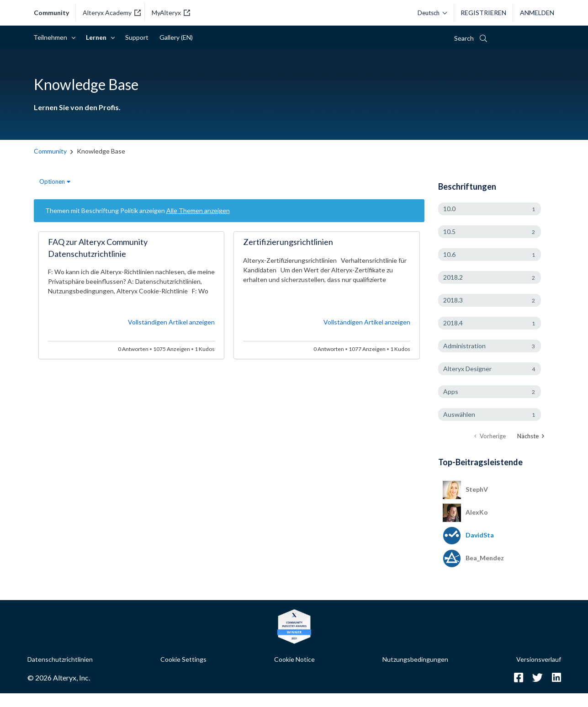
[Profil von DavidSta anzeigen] (480, 535)
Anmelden (537, 13)
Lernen (98, 37)
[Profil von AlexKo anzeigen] (477, 512)
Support (137, 37)
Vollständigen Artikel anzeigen (171, 322)
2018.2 (453, 277)
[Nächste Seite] (531, 436)
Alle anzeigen (496, 461)
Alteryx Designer (467, 369)
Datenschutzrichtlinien (60, 659)
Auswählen (459, 414)
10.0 (449, 209)
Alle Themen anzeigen (198, 210)
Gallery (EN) (176, 37)
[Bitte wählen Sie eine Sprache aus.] (430, 13)
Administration (464, 346)
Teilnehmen (52, 37)
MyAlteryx (171, 13)
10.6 (449, 254)
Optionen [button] (52, 181)
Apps (451, 391)
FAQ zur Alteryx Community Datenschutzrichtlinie (98, 248)
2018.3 (453, 300)
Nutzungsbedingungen (415, 659)
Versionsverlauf (539, 659)
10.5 (449, 231)
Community (51, 13)
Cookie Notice (294, 659)
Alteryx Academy (112, 13)
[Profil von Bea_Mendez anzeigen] (485, 558)
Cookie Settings (183, 659)
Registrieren (483, 13)
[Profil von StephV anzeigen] (477, 489)
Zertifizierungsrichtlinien (288, 242)
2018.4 (453, 323)
